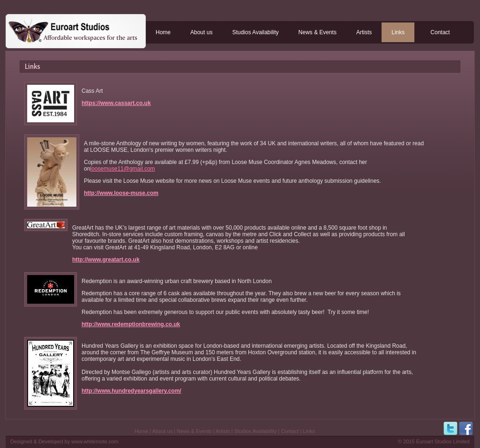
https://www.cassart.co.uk (116, 103)
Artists (364, 32)
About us (201, 32)
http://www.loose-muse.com (121, 193)
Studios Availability (255, 32)
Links (398, 32)
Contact (440, 32)
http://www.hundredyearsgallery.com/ (131, 391)
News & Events (318, 32)
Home (163, 32)
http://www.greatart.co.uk (106, 260)
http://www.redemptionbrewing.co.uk (131, 324)
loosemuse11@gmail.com (122, 169)
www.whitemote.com (95, 441)
